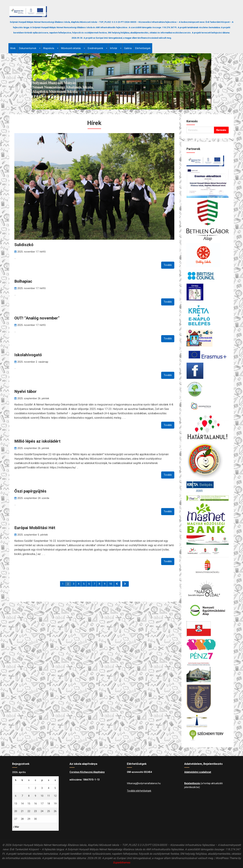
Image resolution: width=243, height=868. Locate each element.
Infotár (116, 48)
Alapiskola (51, 48)
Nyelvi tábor (25, 391)
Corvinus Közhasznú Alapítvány (87, 772)
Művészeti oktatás (73, 48)
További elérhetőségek (139, 791)
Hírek (13, 48)
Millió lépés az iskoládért (37, 441)
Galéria (128, 48)
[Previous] (117, 584)
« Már (16, 827)
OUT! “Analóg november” (37, 318)
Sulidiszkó (24, 245)
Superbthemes (122, 863)
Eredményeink (98, 48)
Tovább (168, 265)
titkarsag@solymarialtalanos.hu (144, 783)
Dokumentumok (30, 48)
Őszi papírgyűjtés (30, 491)
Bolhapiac (23, 281)
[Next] (125, 584)
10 (111, 584)
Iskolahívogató (28, 355)
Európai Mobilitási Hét (35, 528)
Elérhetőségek (143, 48)
